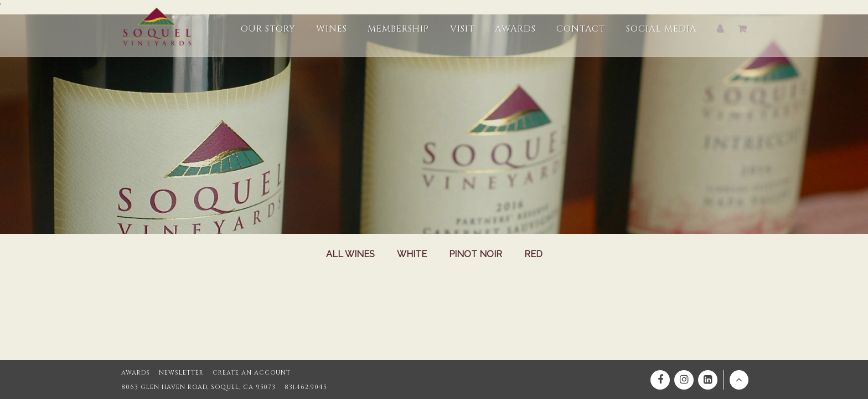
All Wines (350, 254)
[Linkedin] (708, 380)
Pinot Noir (476, 254)
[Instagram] (684, 380)
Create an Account (252, 373)
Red (533, 254)
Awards (136, 373)
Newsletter (181, 373)
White (412, 254)
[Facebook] (660, 380)
